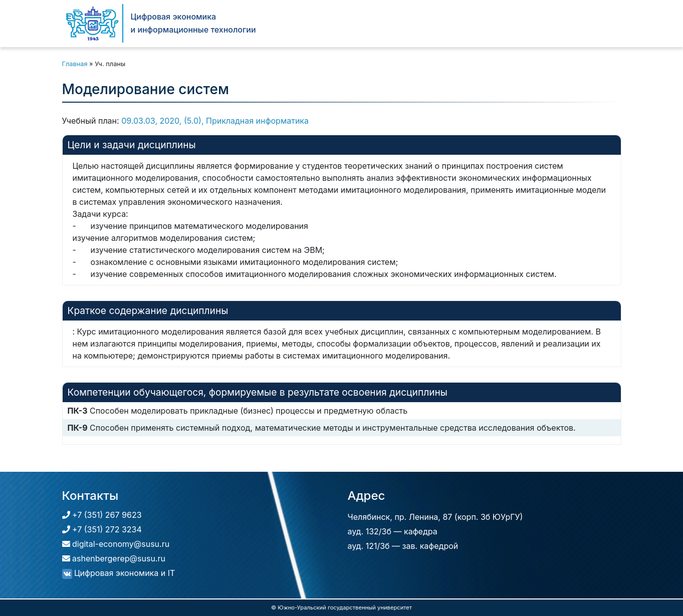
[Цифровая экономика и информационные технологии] (92, 23)
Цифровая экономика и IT (119, 573)
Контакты (568, 23)
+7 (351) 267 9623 (102, 515)
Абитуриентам (408, 23)
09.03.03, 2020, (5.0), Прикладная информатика (215, 121)
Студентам (475, 23)
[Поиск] (605, 23)
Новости (526, 23)
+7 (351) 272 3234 (102, 529)
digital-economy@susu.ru (116, 544)
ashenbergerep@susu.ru (114, 558)
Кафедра (345, 23)
